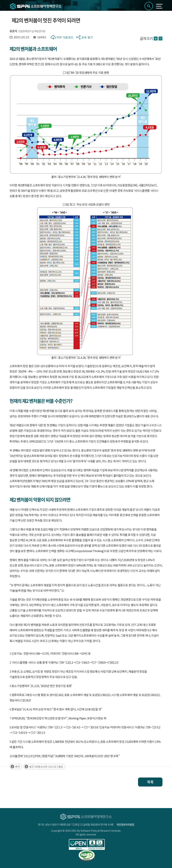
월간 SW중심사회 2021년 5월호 (46, 767)
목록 (150, 782)
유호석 (13, 31)
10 (63, 590)
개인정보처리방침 (125, 824)
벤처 (17, 767)
